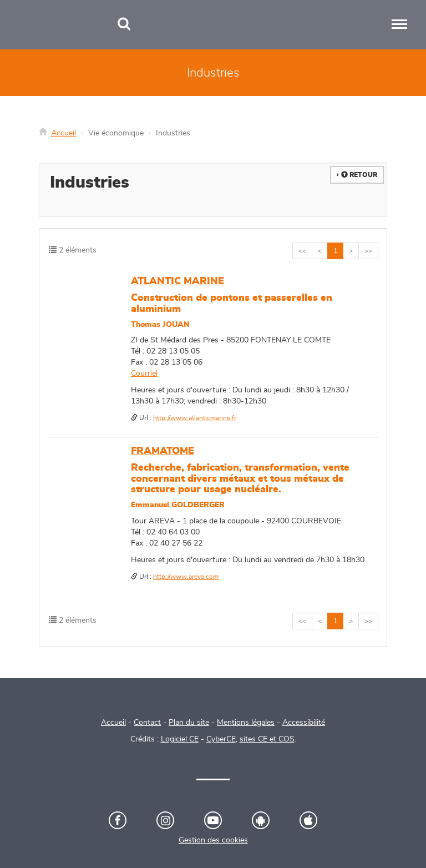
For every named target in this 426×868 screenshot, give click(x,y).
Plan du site (189, 723)
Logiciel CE (180, 739)
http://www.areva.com (186, 577)
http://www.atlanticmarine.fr (195, 418)
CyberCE (221, 739)
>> (368, 251)
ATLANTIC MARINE (177, 281)
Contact (147, 723)
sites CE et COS (267, 739)
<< (302, 251)
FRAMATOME (163, 451)
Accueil (64, 133)
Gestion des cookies (213, 840)
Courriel (144, 374)
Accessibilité (304, 723)
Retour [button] (359, 175)
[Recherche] (124, 25)
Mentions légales (246, 723)
